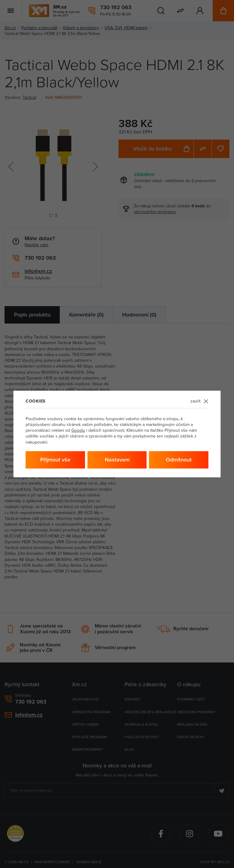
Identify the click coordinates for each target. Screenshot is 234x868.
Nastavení (117, 460)
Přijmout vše (55, 460)
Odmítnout (179, 460)
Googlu (78, 430)
